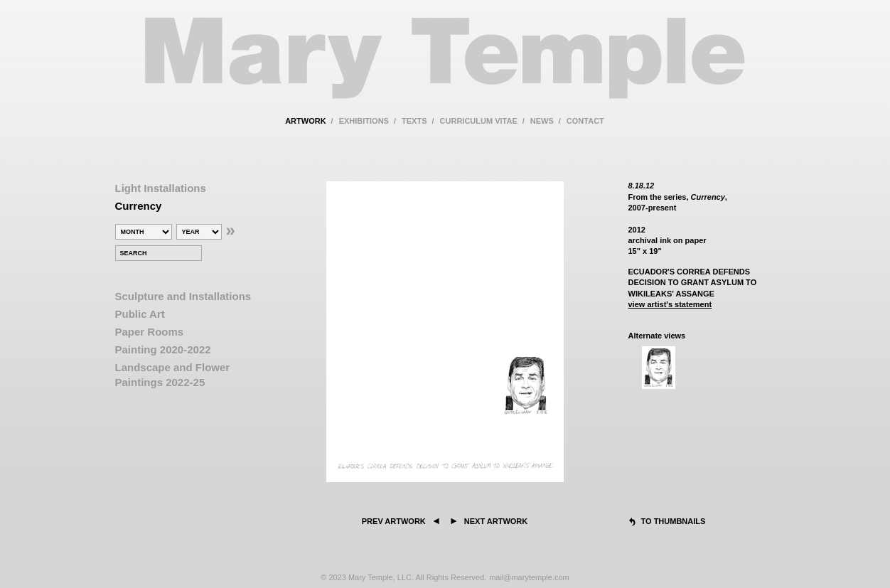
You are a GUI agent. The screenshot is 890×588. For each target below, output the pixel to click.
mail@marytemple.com (529, 577)
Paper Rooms (150, 332)
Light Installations (161, 188)
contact (585, 121)
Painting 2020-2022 (163, 349)
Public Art (140, 314)
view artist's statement (670, 304)
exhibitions (364, 121)
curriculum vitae (479, 121)
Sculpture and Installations (183, 296)
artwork (305, 121)
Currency (139, 206)
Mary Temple (445, 66)
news (542, 121)
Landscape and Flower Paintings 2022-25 (173, 375)
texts (414, 121)
